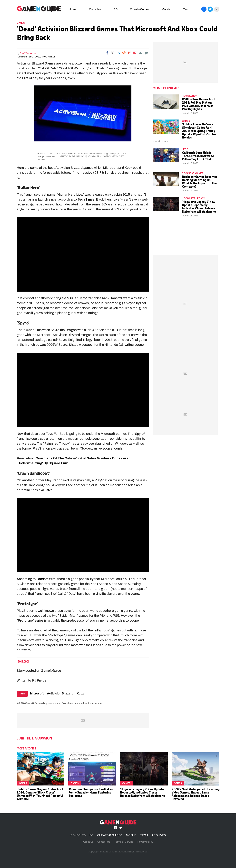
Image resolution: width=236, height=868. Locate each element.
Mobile (166, 9)
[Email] (140, 53)
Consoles (95, 9)
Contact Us (104, 842)
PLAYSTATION (190, 96)
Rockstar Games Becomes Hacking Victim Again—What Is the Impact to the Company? (200, 181)
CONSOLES (78, 835)
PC (116, 9)
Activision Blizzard (60, 694)
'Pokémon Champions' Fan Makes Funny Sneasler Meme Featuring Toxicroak (90, 792)
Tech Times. (86, 199)
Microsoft (37, 694)
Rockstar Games (193, 173)
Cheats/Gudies (140, 9)
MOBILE (131, 835)
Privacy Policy (145, 842)
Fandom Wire (46, 579)
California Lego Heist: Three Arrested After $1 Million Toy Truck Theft (198, 156)
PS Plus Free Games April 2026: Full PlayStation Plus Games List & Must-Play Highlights (198, 104)
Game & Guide (33, 703)
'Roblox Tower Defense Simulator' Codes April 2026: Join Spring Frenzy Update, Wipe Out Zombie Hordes (199, 131)
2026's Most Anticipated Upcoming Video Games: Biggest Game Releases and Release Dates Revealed (195, 794)
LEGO (185, 149)
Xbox (80, 694)
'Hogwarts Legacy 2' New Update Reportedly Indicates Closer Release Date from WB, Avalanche (199, 207)
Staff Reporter (28, 53)
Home (73, 9)
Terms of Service (124, 842)
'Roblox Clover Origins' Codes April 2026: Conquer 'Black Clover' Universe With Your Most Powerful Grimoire (40, 794)
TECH (144, 835)
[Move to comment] (146, 53)
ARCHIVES (159, 835)
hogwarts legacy (193, 198)
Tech (186, 9)
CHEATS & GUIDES (110, 835)
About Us (88, 842)
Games (21, 23)
